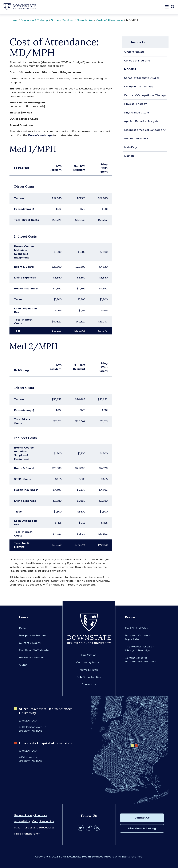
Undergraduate (134, 52)
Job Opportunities (89, 677)
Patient (24, 628)
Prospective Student (32, 635)
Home (13, 20)
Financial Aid (85, 20)
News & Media (89, 670)
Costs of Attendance (110, 20)
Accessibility (22, 821)
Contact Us (89, 684)
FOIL (17, 828)
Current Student (30, 643)
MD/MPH (130, 69)
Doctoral (130, 156)
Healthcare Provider (32, 658)
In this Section (137, 42)
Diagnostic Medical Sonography (145, 130)
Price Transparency (27, 834)
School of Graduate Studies (142, 78)
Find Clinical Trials (137, 628)
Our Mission (89, 655)
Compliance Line (43, 821)
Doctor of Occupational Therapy (145, 95)
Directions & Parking (142, 828)
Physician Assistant (137, 113)
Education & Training (34, 20)
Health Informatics (136, 138)
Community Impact (89, 662)
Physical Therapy (135, 104)
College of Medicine (137, 61)
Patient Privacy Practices (31, 815)
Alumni (24, 665)
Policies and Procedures (38, 828)
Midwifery (131, 147)
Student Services (62, 20)
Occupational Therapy (139, 87)
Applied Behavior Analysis (141, 121)
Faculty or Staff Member (35, 650)
